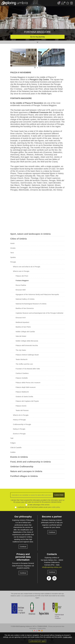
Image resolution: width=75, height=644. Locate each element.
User (63, 3)
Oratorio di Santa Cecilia (24, 397)
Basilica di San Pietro (23, 327)
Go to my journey (37, 37)
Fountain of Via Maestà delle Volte (28, 369)
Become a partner (52, 517)
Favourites (68, 3)
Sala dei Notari (21, 336)
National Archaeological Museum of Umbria (31, 304)
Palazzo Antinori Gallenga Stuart (27, 355)
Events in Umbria (19, 457)
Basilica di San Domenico (25, 308)
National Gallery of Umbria (25, 299)
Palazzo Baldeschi (22, 392)
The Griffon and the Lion (24, 364)
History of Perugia (19, 420)
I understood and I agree (38, 641)
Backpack (71, 3)
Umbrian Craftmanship (22, 467)
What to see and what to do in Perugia (27, 267)
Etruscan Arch (21, 318)
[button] (35, 68)
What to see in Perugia (21, 271)
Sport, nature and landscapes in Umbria (30, 234)
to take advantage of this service (39, 505)
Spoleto (13, 257)
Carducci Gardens (22, 373)
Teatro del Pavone (22, 410)
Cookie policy (41, 628)
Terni (12, 253)
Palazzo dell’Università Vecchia (27, 345)
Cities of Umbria (18, 239)
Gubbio (13, 452)
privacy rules (20, 502)
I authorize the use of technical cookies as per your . (39, 507)
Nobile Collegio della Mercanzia (27, 341)
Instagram (54, 578)
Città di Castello (16, 447)
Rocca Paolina (21, 285)
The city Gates (21, 350)
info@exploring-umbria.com (52, 567)
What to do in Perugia (21, 415)
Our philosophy (23, 517)
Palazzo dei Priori (22, 276)
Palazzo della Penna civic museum (28, 383)
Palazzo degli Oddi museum (26, 387)
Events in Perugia (19, 434)
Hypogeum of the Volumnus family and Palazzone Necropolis (37, 294)
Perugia (13, 262)
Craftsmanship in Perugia (22, 424)
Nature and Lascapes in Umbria (26, 471)
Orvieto (13, 248)
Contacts (52, 554)
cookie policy (56, 507)
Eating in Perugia (19, 429)
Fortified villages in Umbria (24, 476)
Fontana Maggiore (22, 280)
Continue (23, 547)
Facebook (49, 578)
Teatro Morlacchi (22, 359)
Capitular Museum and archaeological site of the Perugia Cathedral (39, 313)
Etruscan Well (21, 290)
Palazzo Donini (21, 406)
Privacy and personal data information (23, 557)
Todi (12, 438)
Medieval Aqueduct (22, 322)
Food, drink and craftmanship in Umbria (31, 462)
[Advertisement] (37, 212)
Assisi (12, 243)
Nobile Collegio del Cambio (25, 332)
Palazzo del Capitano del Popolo (27, 401)
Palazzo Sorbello (22, 378)
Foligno (13, 443)
